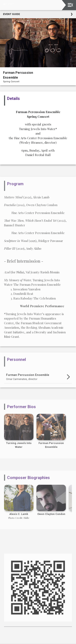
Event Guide (11, 14)
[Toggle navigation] (70, 5)
